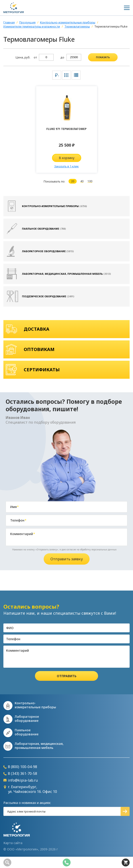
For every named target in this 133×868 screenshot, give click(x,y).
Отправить (67, 676)
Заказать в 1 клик (66, 166)
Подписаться (125, 811)
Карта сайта (13, 843)
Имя (14, 507)
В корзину (67, 158)
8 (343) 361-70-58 (20, 774)
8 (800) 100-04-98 (20, 767)
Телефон (18, 520)
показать (103, 57)
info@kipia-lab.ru (21, 780)
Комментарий (23, 534)
